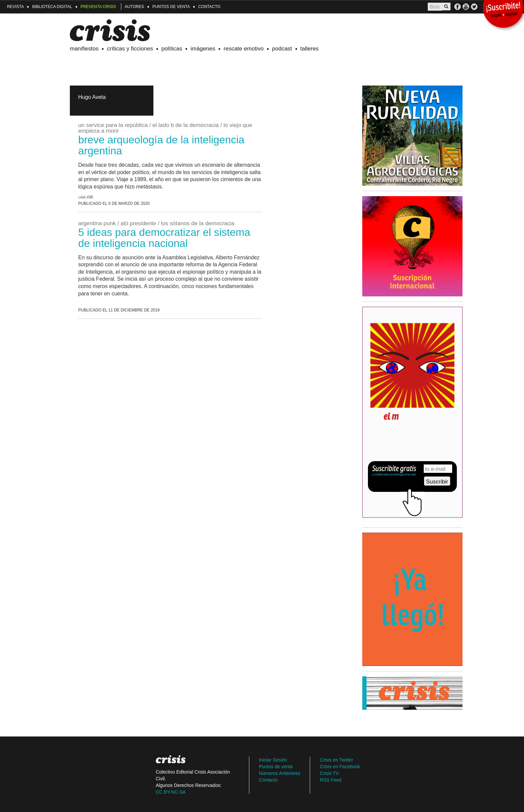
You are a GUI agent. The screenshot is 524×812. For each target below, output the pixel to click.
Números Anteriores (280, 773)
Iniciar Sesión (273, 760)
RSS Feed (331, 780)
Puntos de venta (171, 7)
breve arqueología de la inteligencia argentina (161, 145)
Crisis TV (466, 7)
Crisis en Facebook (340, 767)
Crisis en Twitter (336, 760)
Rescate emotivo (244, 49)
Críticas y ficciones (130, 49)
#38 (89, 197)
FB (457, 7)
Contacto (209, 7)
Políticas (172, 49)
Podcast (282, 49)
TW (474, 7)
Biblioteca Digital (52, 7)
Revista (15, 7)
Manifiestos (84, 49)
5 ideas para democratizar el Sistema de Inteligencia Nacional (164, 238)
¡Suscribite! (503, 11)
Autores (134, 7)
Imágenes (203, 49)
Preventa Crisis (98, 7)
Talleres (310, 49)
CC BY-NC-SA (171, 792)
